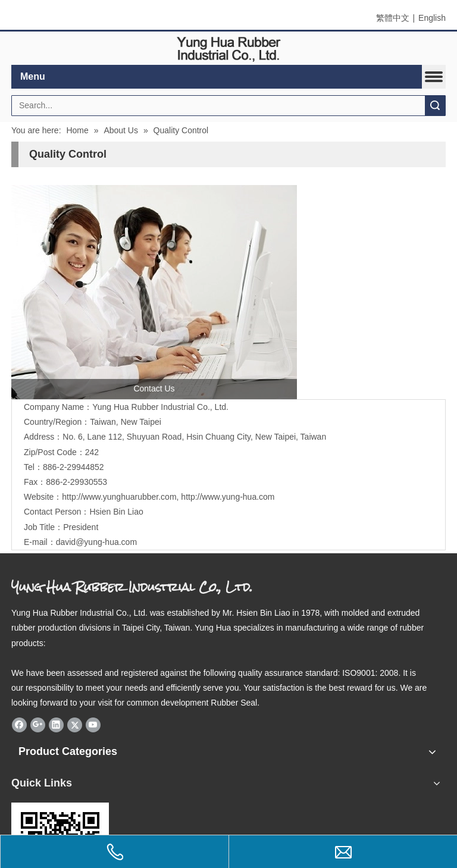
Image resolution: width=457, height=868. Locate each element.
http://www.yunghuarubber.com (119, 497)
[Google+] (38, 725)
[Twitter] (75, 725)
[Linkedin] (56, 725)
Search (435, 106)
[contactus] (154, 292)
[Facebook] (19, 725)
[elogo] (228, 48)
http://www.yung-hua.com (228, 497)
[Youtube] (93, 725)
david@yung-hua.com (96, 542)
